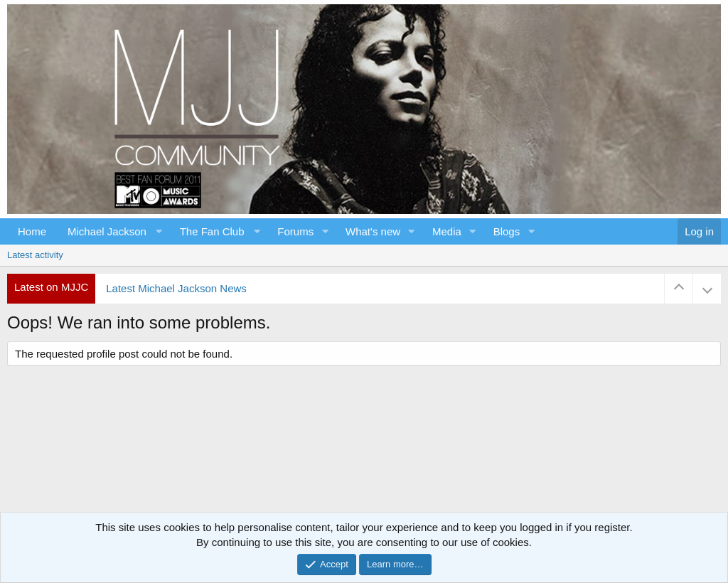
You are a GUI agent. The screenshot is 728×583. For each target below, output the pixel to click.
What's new (373, 231)
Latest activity (35, 255)
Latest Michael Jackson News (176, 288)
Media (447, 231)
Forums (295, 231)
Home (32, 231)
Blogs (507, 231)
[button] (113, 231)
